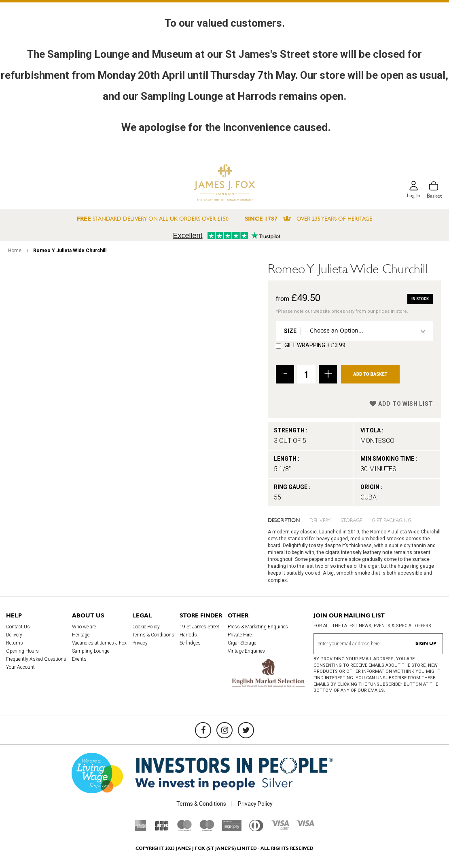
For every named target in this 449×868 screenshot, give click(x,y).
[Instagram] (224, 730)
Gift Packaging (392, 520)
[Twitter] (246, 730)
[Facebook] (203, 730)
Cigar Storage (242, 643)
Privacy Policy (255, 804)
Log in (413, 196)
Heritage (81, 635)
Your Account (20, 667)
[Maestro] (207, 829)
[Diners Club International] (256, 829)
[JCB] (162, 829)
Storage (351, 520)
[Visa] (305, 824)
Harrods (188, 635)
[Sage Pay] (232, 829)
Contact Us (18, 627)
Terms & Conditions (153, 635)
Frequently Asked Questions (36, 659)
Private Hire (240, 635)
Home (15, 251)
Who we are (84, 627)
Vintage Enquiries (246, 651)
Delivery (320, 520)
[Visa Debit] (280, 828)
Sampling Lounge (91, 651)
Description (284, 520)
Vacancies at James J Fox (99, 643)
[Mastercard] (184, 829)
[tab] (289, 520)
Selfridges (190, 643)
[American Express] (141, 829)
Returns (15, 643)
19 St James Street (199, 627)
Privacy (140, 643)
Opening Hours (22, 651)
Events (79, 659)
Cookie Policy (146, 627)
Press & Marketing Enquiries (258, 627)
